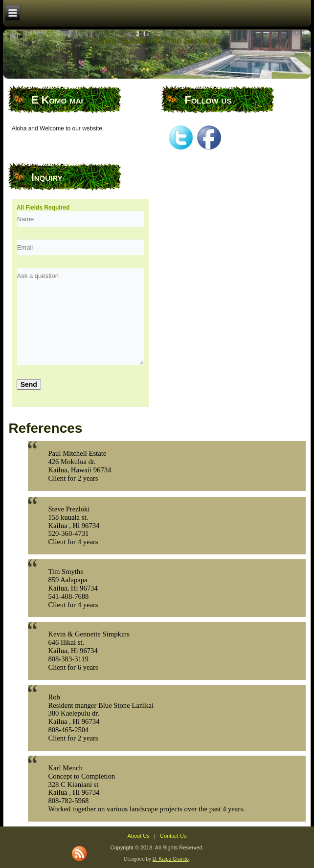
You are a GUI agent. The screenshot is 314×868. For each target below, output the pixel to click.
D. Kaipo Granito (171, 859)
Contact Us (173, 836)
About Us (139, 836)
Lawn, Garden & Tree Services (157, 41)
